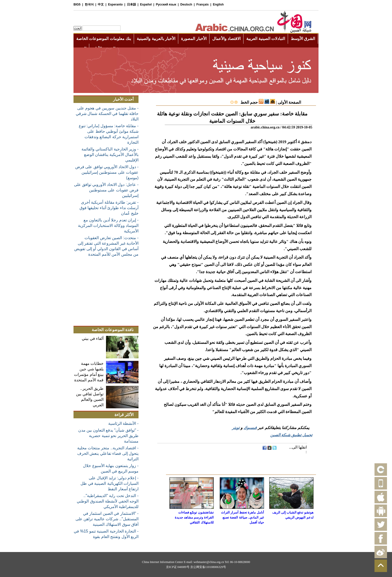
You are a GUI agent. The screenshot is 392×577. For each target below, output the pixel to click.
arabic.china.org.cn (265, 127)
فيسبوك (250, 428)
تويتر (236, 428)
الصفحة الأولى (289, 102)
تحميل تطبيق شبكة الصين (291, 435)
